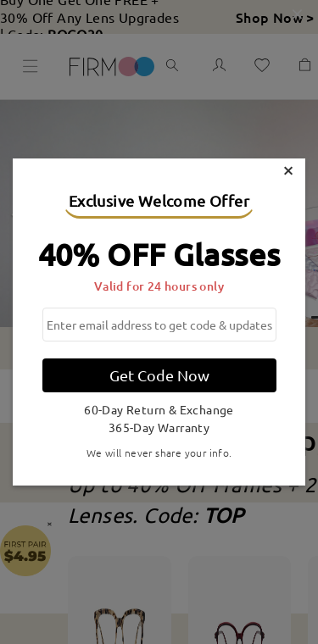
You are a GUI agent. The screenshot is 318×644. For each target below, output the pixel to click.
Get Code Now (159, 375)
